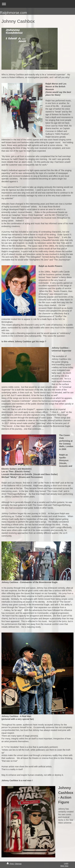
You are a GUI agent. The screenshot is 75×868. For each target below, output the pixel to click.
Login (66, 863)
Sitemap (18, 864)
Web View (64, 866)
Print (10, 864)
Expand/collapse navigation (37, 4)
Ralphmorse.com (13, 13)
